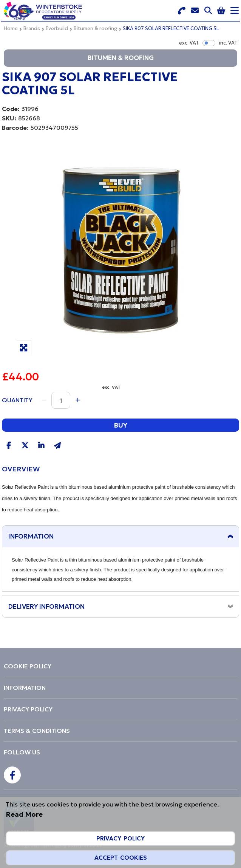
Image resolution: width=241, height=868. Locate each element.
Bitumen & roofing (95, 28)
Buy (120, 425)
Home (11, 28)
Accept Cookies (121, 858)
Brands (32, 28)
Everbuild (57, 28)
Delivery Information (46, 606)
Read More (24, 814)
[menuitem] (120, 666)
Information (31, 536)
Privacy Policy (120, 838)
